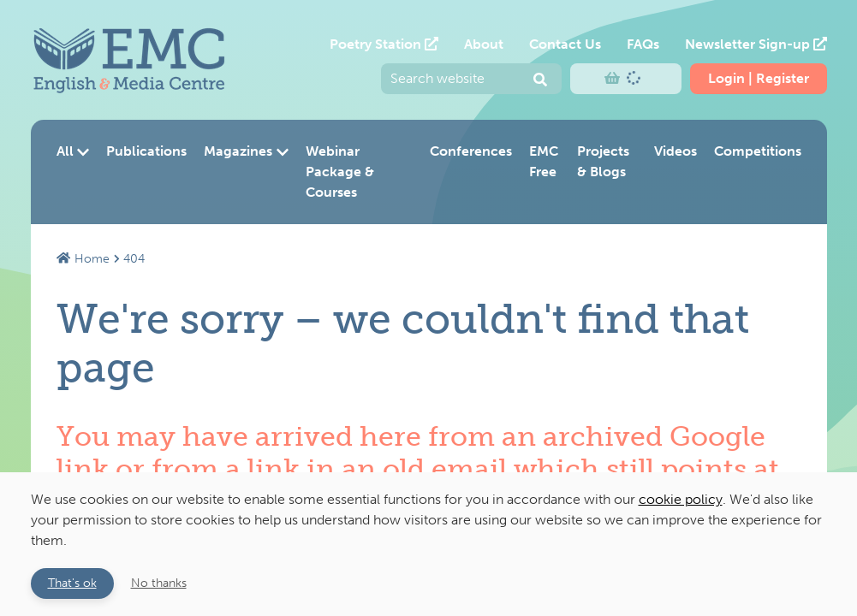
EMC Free (544, 161)
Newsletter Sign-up (756, 44)
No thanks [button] (159, 583)
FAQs (643, 44)
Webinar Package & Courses (340, 172)
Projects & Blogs (603, 161)
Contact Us (565, 44)
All (73, 151)
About (484, 44)
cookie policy (681, 499)
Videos (675, 151)
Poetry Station (384, 44)
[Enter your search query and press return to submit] (471, 79)
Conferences (471, 151)
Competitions (758, 151)
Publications (146, 151)
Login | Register (759, 78)
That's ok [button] (72, 583)
